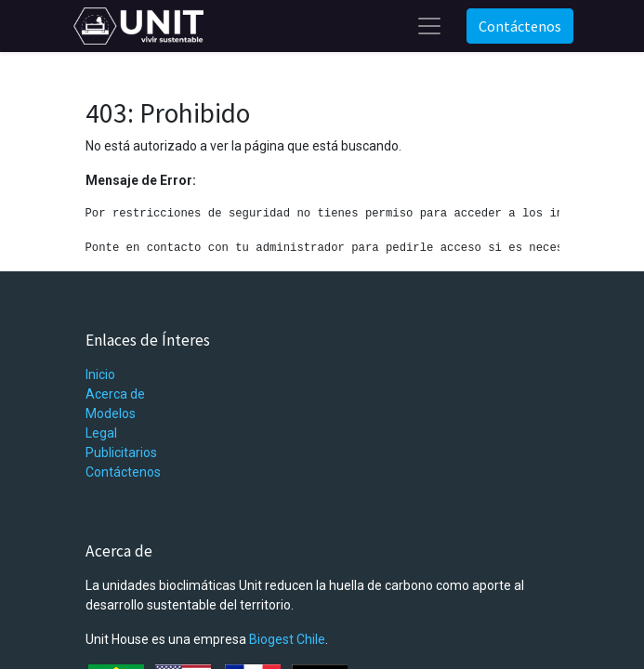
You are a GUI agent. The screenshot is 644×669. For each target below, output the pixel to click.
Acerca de (115, 394)
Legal (101, 433)
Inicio (100, 374)
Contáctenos (520, 26)
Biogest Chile (287, 639)
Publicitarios (121, 453)
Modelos (111, 413)
